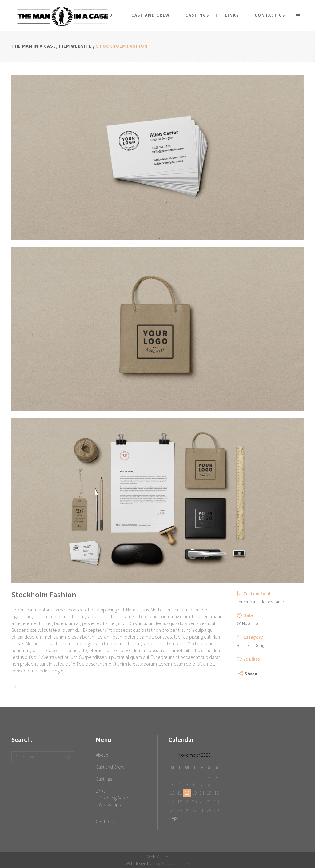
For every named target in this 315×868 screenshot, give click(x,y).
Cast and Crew (110, 767)
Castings (104, 779)
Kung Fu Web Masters (171, 863)
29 (252, 659)
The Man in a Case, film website (52, 46)
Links (100, 791)
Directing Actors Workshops (114, 801)
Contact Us (106, 822)
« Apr (173, 818)
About (102, 755)
